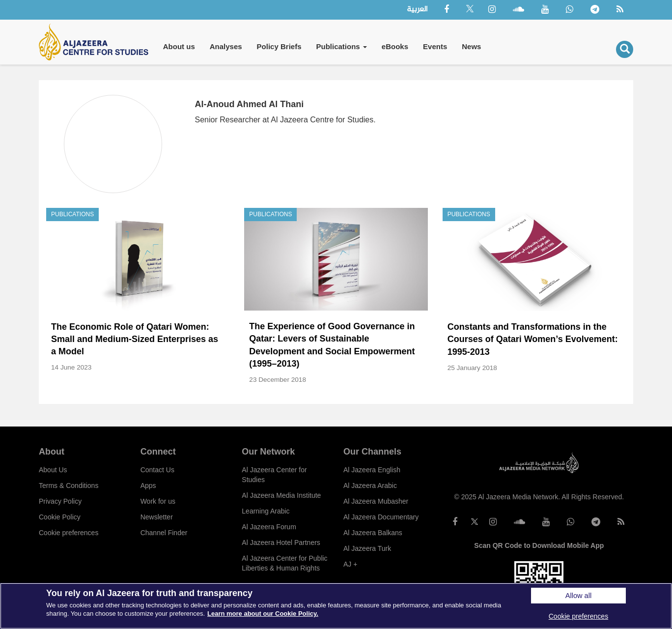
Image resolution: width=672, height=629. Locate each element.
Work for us (158, 501)
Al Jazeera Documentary (381, 517)
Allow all (578, 596)
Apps (148, 486)
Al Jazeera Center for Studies (274, 475)
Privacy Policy (60, 501)
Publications (341, 46)
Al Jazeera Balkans (373, 533)
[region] (336, 606)
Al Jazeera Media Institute (281, 495)
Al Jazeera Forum (269, 527)
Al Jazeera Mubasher (376, 501)
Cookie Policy (60, 517)
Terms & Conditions (69, 486)
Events (435, 46)
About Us (53, 470)
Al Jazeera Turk (367, 548)
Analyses (226, 46)
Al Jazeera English (372, 470)
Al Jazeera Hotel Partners (281, 543)
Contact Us (157, 470)
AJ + (350, 564)
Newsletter (157, 517)
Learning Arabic (266, 511)
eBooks (395, 46)
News (471, 46)
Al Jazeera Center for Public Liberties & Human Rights (284, 563)
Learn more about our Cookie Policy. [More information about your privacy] (263, 614)
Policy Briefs (279, 46)
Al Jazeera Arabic (370, 486)
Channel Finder (164, 533)
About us (179, 46)
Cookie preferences (69, 533)
